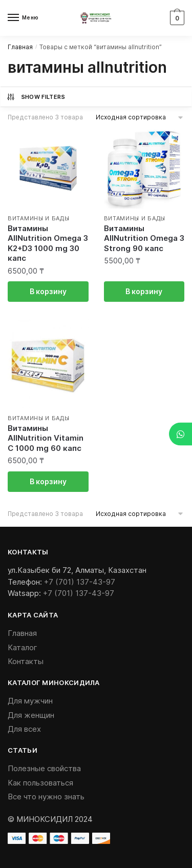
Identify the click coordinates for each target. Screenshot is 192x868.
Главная (20, 47)
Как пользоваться (40, 783)
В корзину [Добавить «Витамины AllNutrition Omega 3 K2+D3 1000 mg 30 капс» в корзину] (48, 291)
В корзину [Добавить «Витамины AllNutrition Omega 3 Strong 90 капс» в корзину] (144, 291)
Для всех (24, 729)
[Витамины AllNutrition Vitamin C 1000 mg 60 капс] (48, 364)
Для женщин (31, 715)
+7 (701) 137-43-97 (80, 582)
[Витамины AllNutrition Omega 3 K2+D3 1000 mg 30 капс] (48, 168)
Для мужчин (30, 701)
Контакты (26, 661)
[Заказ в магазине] (140, 117)
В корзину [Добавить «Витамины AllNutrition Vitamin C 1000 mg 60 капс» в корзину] (48, 481)
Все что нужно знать (46, 797)
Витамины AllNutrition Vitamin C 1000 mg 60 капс (46, 438)
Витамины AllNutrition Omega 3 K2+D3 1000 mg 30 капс (48, 243)
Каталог (23, 647)
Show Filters (36, 97)
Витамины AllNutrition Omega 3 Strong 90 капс (144, 238)
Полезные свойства (44, 768)
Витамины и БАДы (39, 218)
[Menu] (23, 18)
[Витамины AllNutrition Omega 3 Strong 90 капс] (144, 168)
